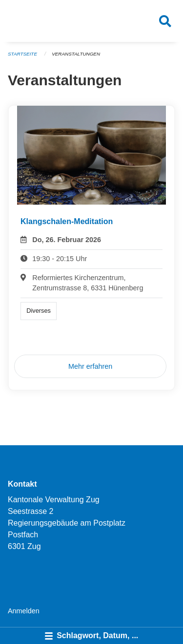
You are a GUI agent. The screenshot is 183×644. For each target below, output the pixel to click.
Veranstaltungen (76, 54)
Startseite (22, 54)
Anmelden (24, 611)
